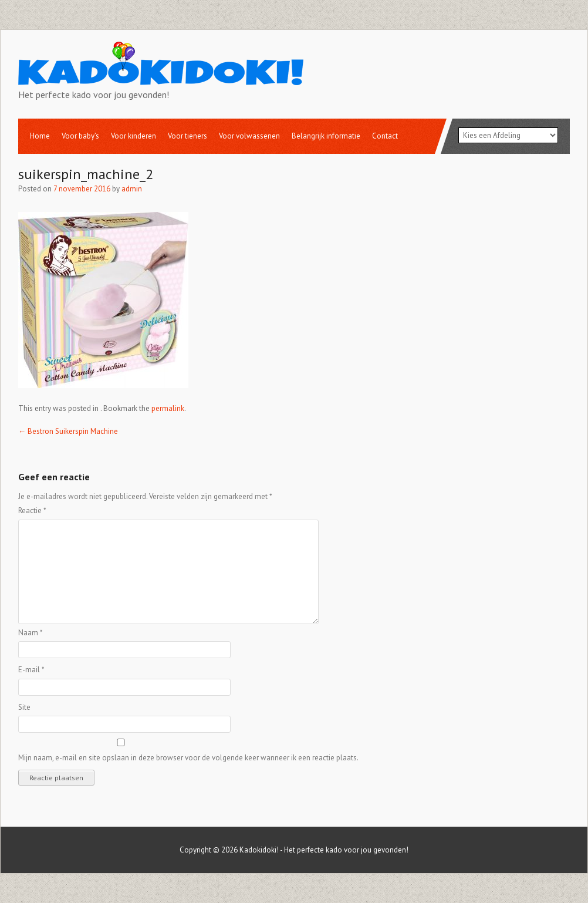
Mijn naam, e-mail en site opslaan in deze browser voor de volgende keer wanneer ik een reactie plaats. (188, 758)
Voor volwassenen (249, 136)
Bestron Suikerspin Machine (68, 431)
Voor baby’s (80, 136)
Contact (385, 136)
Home (40, 136)
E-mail (31, 670)
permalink (168, 408)
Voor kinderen (134, 136)
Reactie (32, 511)
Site (24, 707)
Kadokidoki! (259, 850)
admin (132, 189)
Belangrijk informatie (326, 136)
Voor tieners (187, 136)
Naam (31, 633)
